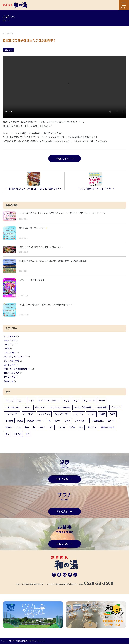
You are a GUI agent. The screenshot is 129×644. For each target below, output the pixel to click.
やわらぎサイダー (62, 414)
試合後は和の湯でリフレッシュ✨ (33, 228)
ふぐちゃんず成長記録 (60, 407)
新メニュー (113, 421)
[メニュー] (124, 5)
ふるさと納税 (101, 407)
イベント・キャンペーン (49, 401)
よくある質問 (10, 365)
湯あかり (61, 427)
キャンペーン (89, 401)
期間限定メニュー (13, 427)
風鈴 (27, 434)
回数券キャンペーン (36, 421)
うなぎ (66, 401)
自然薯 (72, 427)
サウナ (102, 401)
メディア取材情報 (12, 361)
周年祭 (112, 414)
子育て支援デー (81, 421)
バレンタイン (41, 407)
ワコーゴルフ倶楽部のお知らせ (17, 369)
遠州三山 (17, 434)
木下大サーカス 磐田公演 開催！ (33, 280)
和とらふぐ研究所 (12, 373)
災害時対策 (9, 381)
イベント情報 (10, 336)
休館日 (102, 414)
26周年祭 (9, 401)
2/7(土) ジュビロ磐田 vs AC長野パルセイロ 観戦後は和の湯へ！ (46, 305)
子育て (68, 421)
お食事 (7, 349)
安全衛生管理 (10, 377)
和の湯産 (9, 421)
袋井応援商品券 (108, 427)
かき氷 (76, 401)
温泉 (51, 427)
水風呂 (42, 427)
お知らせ (8, 50)
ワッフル (91, 414)
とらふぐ (27, 407)
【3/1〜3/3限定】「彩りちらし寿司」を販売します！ (41, 247)
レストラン (78, 414)
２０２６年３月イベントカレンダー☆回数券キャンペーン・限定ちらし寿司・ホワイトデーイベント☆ (62, 213)
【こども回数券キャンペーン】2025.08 (94, 189)
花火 (81, 427)
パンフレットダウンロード (15, 357)
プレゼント (116, 407)
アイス (32, 401)
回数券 (20, 421)
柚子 (27, 427)
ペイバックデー (12, 414)
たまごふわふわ (12, 407)
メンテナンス (44, 414)
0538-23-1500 (99, 584)
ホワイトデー (29, 414)
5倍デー (21, 401)
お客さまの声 (10, 340)
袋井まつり (92, 427)
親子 (7, 434)
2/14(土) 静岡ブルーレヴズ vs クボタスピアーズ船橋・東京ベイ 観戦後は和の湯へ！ (54, 261)
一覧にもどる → (65, 159)
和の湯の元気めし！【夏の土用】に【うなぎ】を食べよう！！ (35, 189)
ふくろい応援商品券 (82, 407)
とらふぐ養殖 (10, 353)
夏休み (58, 421)
